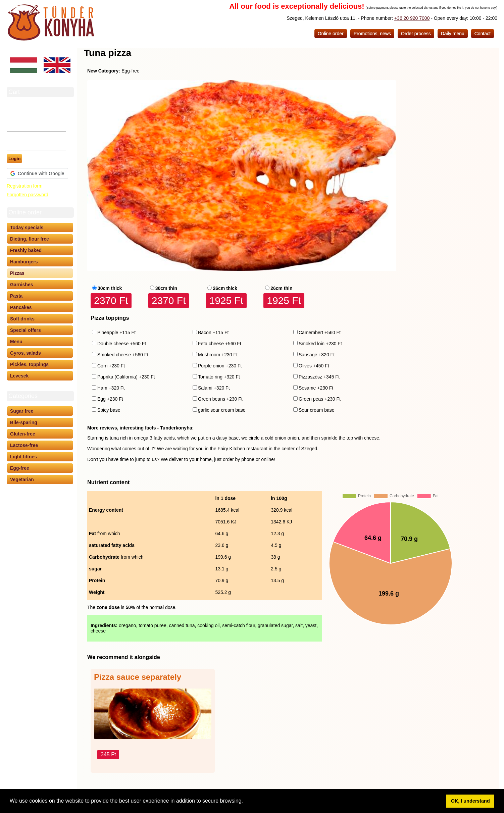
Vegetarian (22, 479)
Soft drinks (22, 319)
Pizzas (17, 273)
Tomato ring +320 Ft (219, 377)
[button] (245, 802)
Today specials (27, 227)
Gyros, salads (26, 353)
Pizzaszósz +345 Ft (319, 377)
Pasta (16, 296)
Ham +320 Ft (111, 388)
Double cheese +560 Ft (122, 344)
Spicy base (109, 410)
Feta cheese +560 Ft (220, 344)
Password (18, 138)
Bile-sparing (24, 422)
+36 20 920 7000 (412, 18)
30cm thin (166, 288)
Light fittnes (23, 457)
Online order (331, 34)
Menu (16, 342)
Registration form (25, 186)
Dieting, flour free (30, 239)
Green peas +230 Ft (320, 399)
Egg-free (20, 468)
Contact (483, 34)
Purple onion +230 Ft (220, 366)
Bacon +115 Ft (213, 333)
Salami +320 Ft (214, 388)
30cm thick (110, 288)
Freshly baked (26, 250)
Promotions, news (372, 34)
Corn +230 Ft (111, 366)
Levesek (19, 376)
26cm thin (281, 288)
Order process (416, 34)
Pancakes (21, 307)
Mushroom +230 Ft (218, 355)
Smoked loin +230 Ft (320, 344)
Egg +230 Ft (110, 399)
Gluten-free (23, 434)
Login (14, 159)
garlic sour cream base (222, 410)
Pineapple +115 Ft (116, 333)
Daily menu (453, 34)
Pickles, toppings (29, 364)
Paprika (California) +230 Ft (126, 377)
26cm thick (225, 288)
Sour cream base (317, 410)
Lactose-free (24, 445)
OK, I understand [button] (470, 801)
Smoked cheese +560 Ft (123, 355)
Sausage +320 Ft (317, 355)
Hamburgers (24, 262)
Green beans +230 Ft (220, 399)
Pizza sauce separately (138, 677)
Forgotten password (28, 195)
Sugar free (22, 411)
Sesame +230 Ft (316, 388)
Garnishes (21, 285)
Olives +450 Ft (314, 366)
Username (18, 119)
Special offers (26, 330)
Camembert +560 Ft (320, 333)
